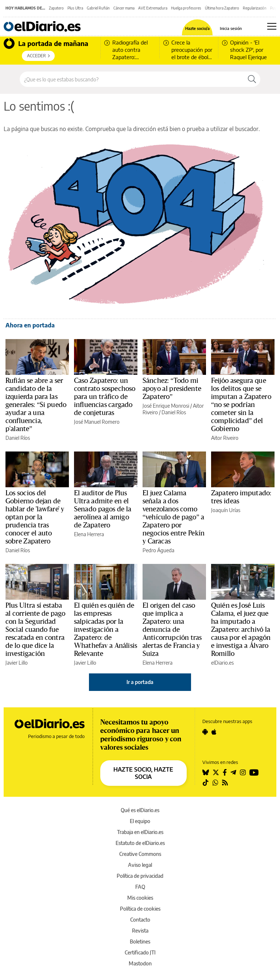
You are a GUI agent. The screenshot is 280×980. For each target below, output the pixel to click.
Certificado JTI (140, 952)
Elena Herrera (89, 534)
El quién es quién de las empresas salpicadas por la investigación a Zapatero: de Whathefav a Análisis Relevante (106, 630)
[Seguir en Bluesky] (206, 772)
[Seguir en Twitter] (216, 772)
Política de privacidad (140, 876)
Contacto (140, 920)
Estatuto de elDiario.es (140, 843)
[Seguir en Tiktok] (206, 783)
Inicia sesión (231, 28)
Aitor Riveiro (225, 438)
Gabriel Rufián (98, 8)
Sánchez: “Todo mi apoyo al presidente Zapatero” (172, 389)
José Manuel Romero (97, 422)
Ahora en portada (30, 325)
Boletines (140, 941)
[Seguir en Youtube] (254, 772)
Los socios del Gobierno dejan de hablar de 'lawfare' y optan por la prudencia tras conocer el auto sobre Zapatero (35, 517)
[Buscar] (252, 79)
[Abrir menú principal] (272, 26)
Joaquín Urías (226, 510)
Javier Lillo (17, 663)
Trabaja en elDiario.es (140, 832)
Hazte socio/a (197, 28)
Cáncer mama (124, 8)
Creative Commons (140, 854)
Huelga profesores (186, 8)
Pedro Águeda (158, 550)
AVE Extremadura (153, 8)
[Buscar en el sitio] (132, 79)
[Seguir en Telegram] (233, 772)
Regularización (255, 8)
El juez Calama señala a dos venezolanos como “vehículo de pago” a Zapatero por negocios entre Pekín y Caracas (174, 517)
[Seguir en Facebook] (225, 772)
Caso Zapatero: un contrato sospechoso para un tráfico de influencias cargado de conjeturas (105, 397)
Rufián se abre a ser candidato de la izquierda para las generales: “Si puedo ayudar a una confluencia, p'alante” (36, 405)
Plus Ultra (75, 8)
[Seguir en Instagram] (243, 772)
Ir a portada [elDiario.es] (140, 682)
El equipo (140, 821)
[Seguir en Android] (205, 732)
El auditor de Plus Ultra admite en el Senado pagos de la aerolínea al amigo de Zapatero (103, 509)
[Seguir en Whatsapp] (215, 783)
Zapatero (56, 8)
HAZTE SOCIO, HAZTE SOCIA (143, 773)
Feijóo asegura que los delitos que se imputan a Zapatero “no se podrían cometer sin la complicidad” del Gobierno (241, 405)
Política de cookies (140, 909)
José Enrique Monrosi (166, 406)
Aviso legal (140, 865)
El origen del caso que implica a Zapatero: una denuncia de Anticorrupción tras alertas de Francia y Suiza (172, 630)
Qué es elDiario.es (140, 810)
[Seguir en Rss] (225, 783)
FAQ (140, 887)
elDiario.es (222, 663)
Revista (140, 931)
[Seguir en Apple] (214, 732)
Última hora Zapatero (222, 8)
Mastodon (140, 963)
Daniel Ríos (18, 438)
